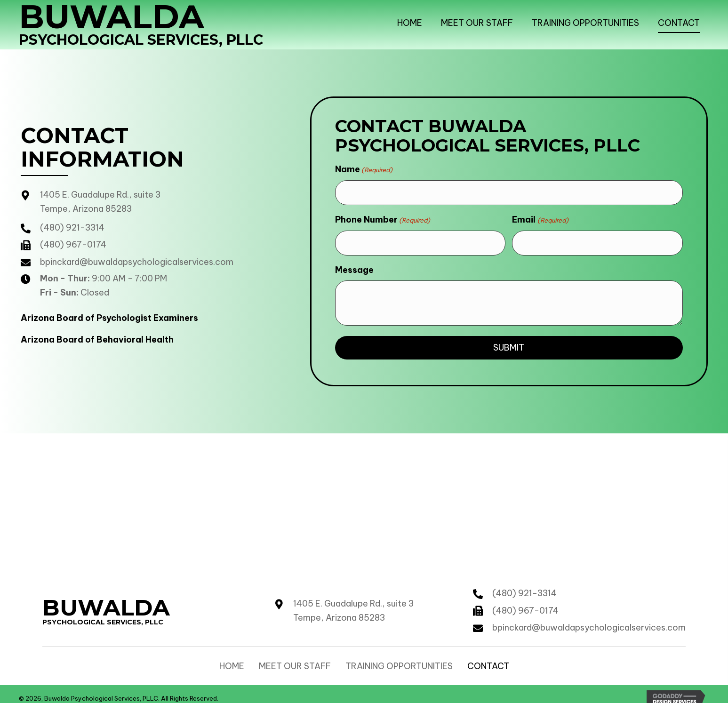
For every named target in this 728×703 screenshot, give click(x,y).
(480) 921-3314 (72, 223)
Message (354, 261)
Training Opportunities (399, 658)
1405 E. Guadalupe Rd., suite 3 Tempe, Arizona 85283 (353, 602)
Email (540, 216)
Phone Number (383, 216)
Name (364, 169)
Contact (488, 658)
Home (232, 658)
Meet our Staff (295, 658)
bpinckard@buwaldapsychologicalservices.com (137, 258)
